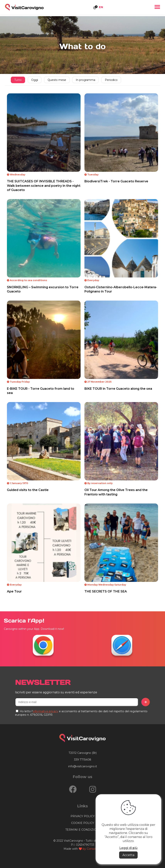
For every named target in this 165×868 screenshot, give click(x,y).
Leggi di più (128, 848)
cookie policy (83, 823)
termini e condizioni (82, 830)
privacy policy (83, 816)
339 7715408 (83, 760)
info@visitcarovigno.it (83, 766)
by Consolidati (92, 849)
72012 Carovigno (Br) (83, 753)
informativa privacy (45, 711)
